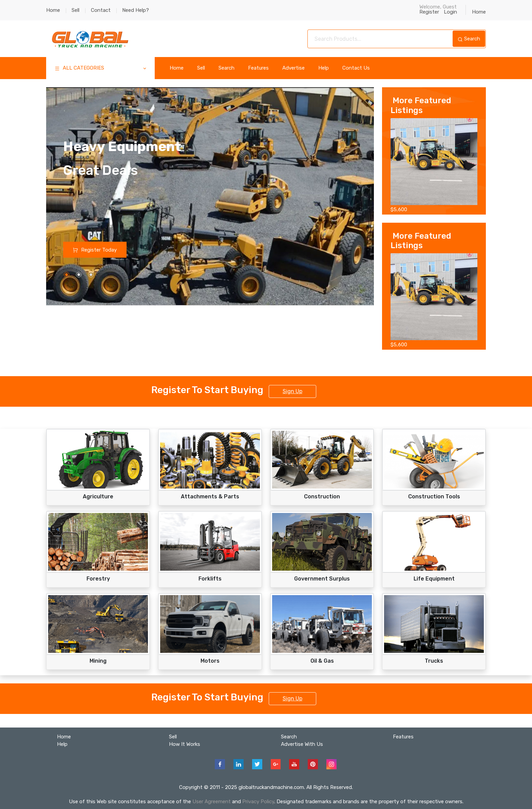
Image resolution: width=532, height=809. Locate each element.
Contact (101, 10)
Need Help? (136, 10)
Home (53, 10)
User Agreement (212, 802)
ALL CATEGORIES (101, 69)
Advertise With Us (302, 744)
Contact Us (356, 68)
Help (324, 68)
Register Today (95, 250)
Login (452, 12)
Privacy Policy (258, 802)
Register (432, 12)
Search (469, 39)
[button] (66, 275)
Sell (75, 10)
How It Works (185, 744)
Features (258, 68)
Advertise (293, 68)
